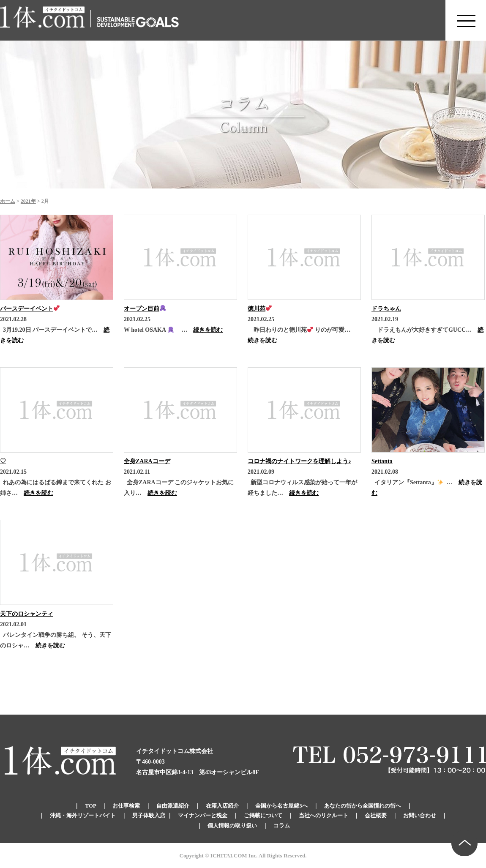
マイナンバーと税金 (203, 815)
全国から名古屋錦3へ (281, 806)
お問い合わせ (420, 815)
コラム (282, 826)
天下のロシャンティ (27, 614)
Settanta (382, 461)
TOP (90, 806)
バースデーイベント (30, 309)
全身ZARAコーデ (147, 461)
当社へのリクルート (324, 815)
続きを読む (208, 330)
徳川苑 (260, 309)
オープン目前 (145, 309)
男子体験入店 (149, 815)
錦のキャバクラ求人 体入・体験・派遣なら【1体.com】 (43, 20)
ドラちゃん (386, 309)
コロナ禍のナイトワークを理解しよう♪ (299, 461)
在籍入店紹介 (222, 806)
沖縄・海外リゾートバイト (83, 815)
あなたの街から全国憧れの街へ (363, 806)
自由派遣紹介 (173, 806)
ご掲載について (263, 815)
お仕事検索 (126, 806)
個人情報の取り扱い (232, 826)
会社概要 (376, 815)
